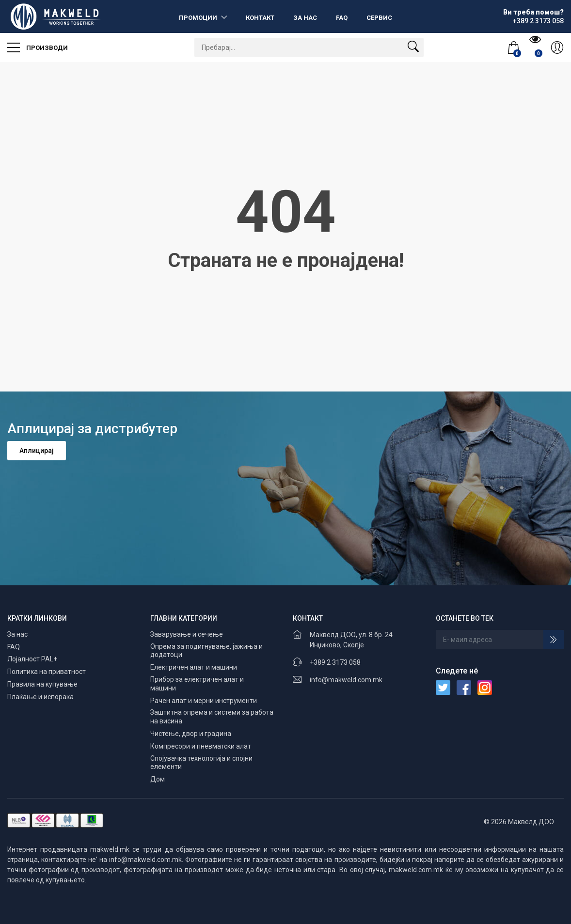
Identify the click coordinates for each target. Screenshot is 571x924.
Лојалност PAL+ (32, 659)
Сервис (379, 18)
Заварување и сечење (187, 634)
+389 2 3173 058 (335, 662)
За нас (305, 18)
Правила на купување (42, 684)
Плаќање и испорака (40, 697)
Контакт (260, 18)
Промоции (199, 18)
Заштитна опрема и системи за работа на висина (212, 717)
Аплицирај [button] (37, 451)
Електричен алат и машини (194, 667)
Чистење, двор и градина (191, 734)
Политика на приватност (47, 672)
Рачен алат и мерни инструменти (204, 701)
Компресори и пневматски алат (201, 746)
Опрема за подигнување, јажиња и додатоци (206, 651)
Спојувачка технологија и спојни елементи (201, 763)
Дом (158, 779)
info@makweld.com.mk (346, 680)
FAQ (342, 18)
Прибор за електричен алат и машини (197, 684)
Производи (38, 44)
